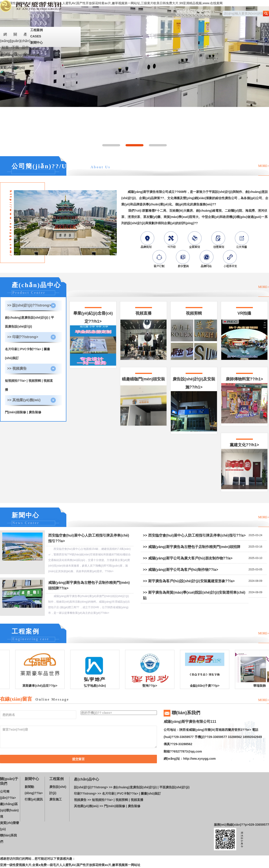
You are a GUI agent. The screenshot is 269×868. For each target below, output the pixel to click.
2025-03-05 (255, 569)
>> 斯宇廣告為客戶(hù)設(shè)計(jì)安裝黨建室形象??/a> (189, 581)
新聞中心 (40, 46)
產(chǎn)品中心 (25, 40)
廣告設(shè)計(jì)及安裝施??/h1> (194, 404)
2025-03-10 (255, 558)
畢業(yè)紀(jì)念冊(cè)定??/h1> (93, 338)
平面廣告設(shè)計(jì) (175, 787)
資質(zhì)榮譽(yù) (40, 71)
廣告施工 (56, 799)
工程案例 (40, 34)
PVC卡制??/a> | (32, 349)
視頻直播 (137, 800)
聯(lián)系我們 (40, 84)
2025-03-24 (255, 535)
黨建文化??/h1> (244, 466)
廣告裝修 (35, 412)
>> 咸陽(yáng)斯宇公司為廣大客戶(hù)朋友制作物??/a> (188, 558)
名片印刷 (11, 349)
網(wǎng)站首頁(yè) (5, 40)
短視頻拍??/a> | (17, 381)
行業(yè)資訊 (34, 799)
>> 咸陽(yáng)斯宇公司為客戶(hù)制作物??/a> (181, 570)
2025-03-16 (255, 547)
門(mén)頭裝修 (15, 412)
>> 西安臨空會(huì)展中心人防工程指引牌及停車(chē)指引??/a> (194, 535)
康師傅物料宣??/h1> (244, 400)
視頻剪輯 (35, 381)
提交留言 (78, 759)
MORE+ (264, 166)
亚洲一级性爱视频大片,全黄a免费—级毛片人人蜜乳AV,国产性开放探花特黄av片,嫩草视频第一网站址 (70, 865)
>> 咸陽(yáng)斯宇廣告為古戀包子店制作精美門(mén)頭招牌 (192, 547)
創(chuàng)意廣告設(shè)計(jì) (27, 318)
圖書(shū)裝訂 (151, 793)
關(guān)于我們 (15, 40)
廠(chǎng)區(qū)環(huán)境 (40, 59)
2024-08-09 (255, 581)
